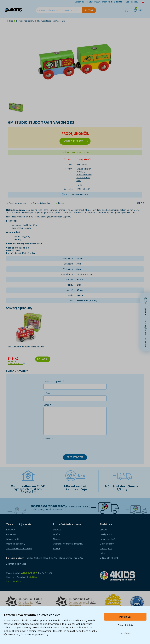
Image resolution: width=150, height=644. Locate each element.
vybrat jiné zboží (76, 141)
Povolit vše (125, 617)
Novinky (57, 539)
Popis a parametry (18, 203)
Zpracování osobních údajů (19, 548)
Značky (56, 534)
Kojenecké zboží (108, 539)
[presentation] (66, 446)
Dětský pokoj (106, 548)
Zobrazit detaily (125, 625)
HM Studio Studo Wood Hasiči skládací (26, 347)
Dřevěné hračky (84, 169)
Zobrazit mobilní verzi (16, 564)
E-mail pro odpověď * (54, 381)
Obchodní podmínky (16, 544)
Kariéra (56, 548)
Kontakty (10, 530)
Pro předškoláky (84, 175)
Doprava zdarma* (48, 506)
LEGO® (103, 530)
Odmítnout (125, 633)
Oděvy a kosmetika (109, 558)
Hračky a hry (106, 534)
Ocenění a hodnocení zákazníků (68, 544)
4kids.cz (9, 21)
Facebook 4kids (14, 581)
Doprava (57, 530)
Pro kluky (81, 172)
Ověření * (48, 438)
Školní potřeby (107, 544)
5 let (79, 180)
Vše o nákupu (132, 2)
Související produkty (42, 203)
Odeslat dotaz (75, 457)
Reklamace (11, 534)
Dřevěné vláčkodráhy (25, 21)
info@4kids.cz (32, 577)
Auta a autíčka (83, 178)
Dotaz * (47, 405)
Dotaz (61, 203)
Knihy (102, 553)
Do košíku (43, 359)
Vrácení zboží (12, 539)
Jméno (47, 393)
